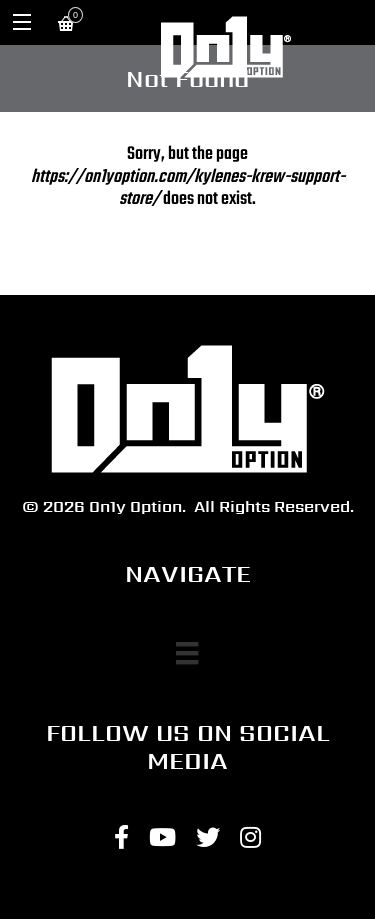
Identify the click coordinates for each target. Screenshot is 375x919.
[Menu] (187, 653)
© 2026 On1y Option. (104, 506)
